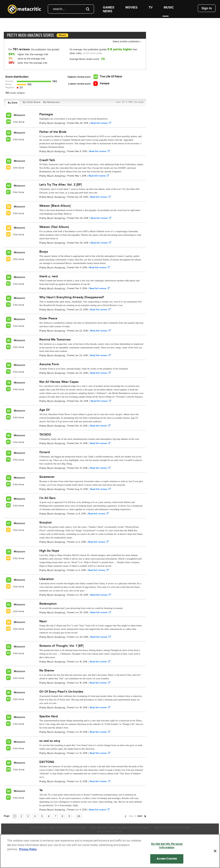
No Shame (47, 670)
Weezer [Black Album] (55, 206)
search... (59, 9)
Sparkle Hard (49, 716)
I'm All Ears (47, 498)
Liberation (47, 579)
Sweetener (47, 477)
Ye (41, 790)
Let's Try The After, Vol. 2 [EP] (61, 185)
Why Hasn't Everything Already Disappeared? (72, 297)
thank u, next (49, 276)
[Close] (215, 851)
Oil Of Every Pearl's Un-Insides (61, 692)
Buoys (44, 252)
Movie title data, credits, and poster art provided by (120, 828)
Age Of (44, 410)
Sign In (207, 8)
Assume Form (49, 364)
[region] (110, 851)
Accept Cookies (167, 859)
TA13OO (45, 435)
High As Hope (49, 551)
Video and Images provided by (171, 828)
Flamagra (46, 114)
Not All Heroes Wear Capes (59, 382)
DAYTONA (47, 762)
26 (79, 816)
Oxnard (45, 452)
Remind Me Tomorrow (55, 340)
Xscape (105, 83)
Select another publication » (127, 42)
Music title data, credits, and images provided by (59, 828)
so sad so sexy (50, 741)
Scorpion (46, 522)
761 (7, 93)
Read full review (101, 123)
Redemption (48, 604)
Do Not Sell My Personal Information (167, 846)
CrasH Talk (47, 160)
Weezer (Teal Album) (54, 227)
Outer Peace (48, 318)
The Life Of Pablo (111, 77)
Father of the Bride (53, 132)
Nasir (43, 621)
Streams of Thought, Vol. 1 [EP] (61, 646)
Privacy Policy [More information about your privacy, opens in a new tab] (28, 849)
